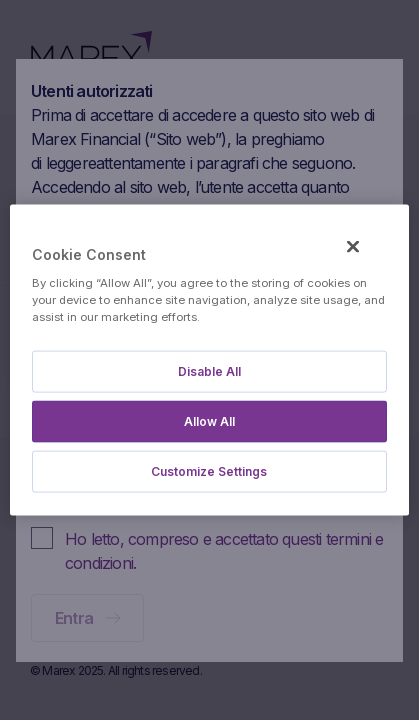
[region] (209, 360)
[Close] (353, 247)
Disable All (209, 370)
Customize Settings (209, 470)
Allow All (209, 420)
